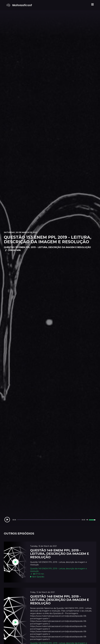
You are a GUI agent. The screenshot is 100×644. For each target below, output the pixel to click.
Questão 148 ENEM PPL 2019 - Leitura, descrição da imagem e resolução (60, 600)
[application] (50, 520)
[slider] (49, 520)
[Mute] (87, 520)
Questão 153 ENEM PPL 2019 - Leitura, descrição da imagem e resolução (48, 239)
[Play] (7, 520)
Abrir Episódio (37, 577)
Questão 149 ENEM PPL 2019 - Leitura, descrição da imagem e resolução (60, 554)
